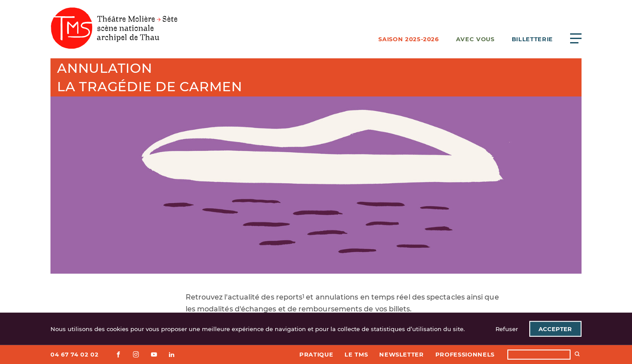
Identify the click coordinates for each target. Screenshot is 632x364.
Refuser (507, 329)
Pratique (316, 354)
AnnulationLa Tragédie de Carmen (150, 77)
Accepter (555, 329)
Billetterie (532, 39)
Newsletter (402, 354)
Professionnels (465, 354)
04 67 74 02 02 (74, 354)
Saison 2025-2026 (408, 39)
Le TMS (356, 354)
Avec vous (475, 39)
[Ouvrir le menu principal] (576, 38)
